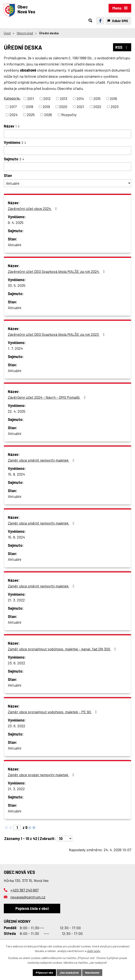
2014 (80, 99)
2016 (113, 99)
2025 (31, 115)
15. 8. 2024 (16, 474)
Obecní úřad (25, 33)
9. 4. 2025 (16, 222)
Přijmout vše (44, 972)
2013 (64, 99)
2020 (63, 107)
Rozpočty (69, 115)
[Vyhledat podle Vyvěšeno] (67, 151)
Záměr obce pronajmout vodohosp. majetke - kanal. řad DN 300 (63, 649)
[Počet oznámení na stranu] (65, 838)
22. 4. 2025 (17, 411)
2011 (31, 99)
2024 (14, 115)
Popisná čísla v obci (32, 908)
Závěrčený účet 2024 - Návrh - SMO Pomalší (47, 397)
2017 (13, 107)
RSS (122, 47)
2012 (47, 99)
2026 (48, 115)
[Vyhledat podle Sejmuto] (67, 167)
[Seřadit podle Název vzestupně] (19, 125)
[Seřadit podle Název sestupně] (19, 127)
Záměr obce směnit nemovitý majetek (42, 460)
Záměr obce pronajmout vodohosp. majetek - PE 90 (53, 712)
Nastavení (92, 972)
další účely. (94, 951)
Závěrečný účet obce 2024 (33, 208)
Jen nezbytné (69, 972)
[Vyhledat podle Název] (67, 134)
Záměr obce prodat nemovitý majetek (42, 775)
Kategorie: (12, 98)
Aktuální (14, 245)
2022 (97, 107)
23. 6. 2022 (16, 663)
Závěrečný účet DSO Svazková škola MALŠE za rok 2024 (57, 271)
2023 (115, 107)
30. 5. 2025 (17, 285)
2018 (30, 107)
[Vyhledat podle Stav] (67, 183)
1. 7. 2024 (15, 348)
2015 (97, 99)
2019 (46, 107)
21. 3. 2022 (16, 600)
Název (10, 126)
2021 (80, 107)
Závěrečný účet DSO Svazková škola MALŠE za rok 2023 (57, 334)
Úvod (7, 33)
